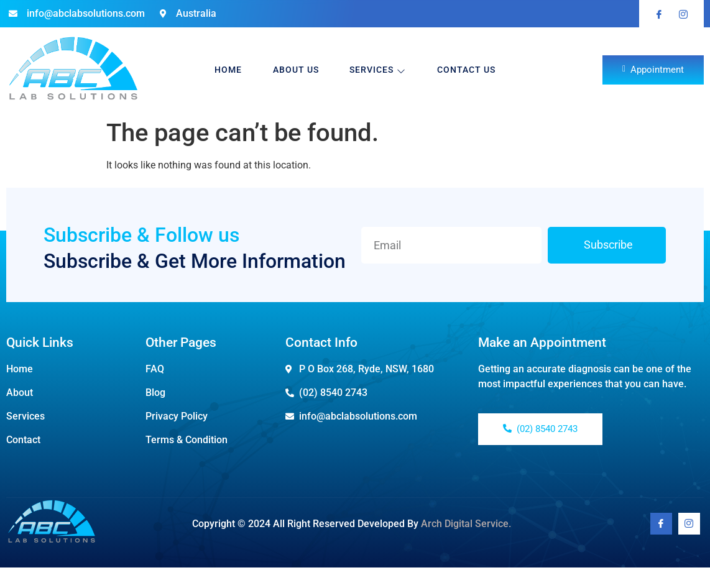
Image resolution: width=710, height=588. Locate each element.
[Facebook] (661, 524)
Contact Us (467, 70)
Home (228, 70)
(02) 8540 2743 (540, 429)
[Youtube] (689, 524)
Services (378, 70)
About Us (296, 70)
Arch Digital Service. (466, 524)
